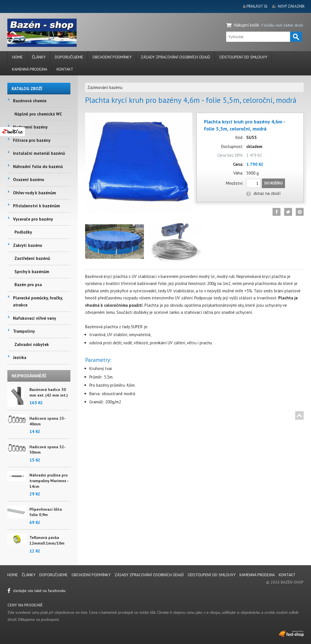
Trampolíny (24, 331)
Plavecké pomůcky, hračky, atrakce (38, 302)
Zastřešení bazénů (32, 258)
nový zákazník (291, 6)
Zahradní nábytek (32, 344)
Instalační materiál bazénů (39, 153)
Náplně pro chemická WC (38, 114)
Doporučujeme (69, 57)
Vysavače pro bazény (33, 219)
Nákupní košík (247, 25)
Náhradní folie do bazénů (38, 167)
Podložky (23, 232)
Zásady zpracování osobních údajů (175, 57)
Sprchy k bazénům (32, 272)
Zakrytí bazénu (28, 245)
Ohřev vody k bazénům (34, 193)
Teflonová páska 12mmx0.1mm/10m (47, 540)
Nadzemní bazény (30, 127)
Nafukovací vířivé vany (34, 318)
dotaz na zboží (263, 193)
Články (39, 57)
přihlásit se (257, 6)
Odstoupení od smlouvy (243, 57)
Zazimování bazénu (105, 87)
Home (17, 57)
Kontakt (65, 69)
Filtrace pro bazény (32, 140)
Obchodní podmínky (112, 57)
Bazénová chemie (30, 101)
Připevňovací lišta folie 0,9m (46, 512)
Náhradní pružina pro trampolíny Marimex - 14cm (49, 481)
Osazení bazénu (29, 180)
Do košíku (273, 183)
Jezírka (20, 357)
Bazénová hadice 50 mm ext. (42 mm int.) (49, 392)
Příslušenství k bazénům (36, 206)
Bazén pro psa (28, 285)
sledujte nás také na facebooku (36, 591)
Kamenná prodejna (30, 69)
